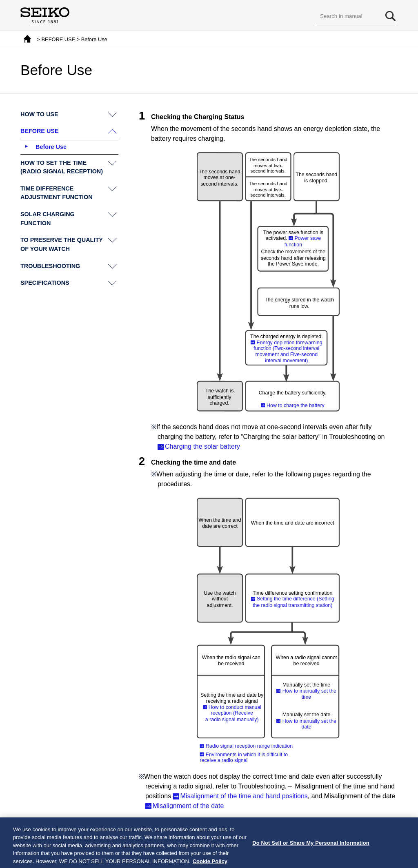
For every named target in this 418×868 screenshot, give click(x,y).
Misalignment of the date (188, 806)
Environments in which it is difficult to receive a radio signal (244, 757)
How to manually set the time (309, 694)
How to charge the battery (296, 405)
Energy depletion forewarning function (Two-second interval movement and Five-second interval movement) (288, 351)
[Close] (405, 848)
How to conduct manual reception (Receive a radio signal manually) (233, 713)
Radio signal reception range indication (249, 746)
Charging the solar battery (202, 446)
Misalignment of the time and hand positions (244, 796)
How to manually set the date (309, 724)
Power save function (303, 241)
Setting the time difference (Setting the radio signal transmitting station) (293, 602)
